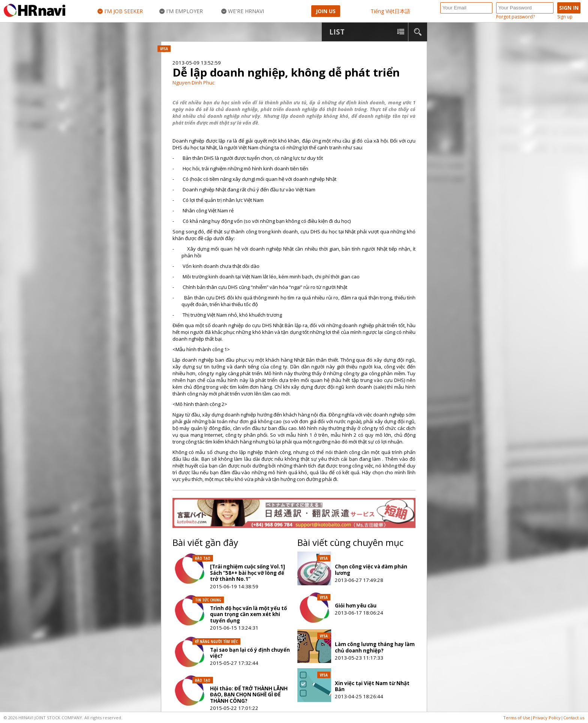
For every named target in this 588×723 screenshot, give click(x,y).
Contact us (574, 718)
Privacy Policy (547, 718)
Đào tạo (203, 558)
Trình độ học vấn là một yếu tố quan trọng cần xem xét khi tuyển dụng (248, 614)
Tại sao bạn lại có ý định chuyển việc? (250, 653)
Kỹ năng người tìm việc (216, 642)
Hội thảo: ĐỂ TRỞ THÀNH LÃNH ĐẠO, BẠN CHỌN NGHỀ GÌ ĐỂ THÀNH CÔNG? (249, 695)
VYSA (164, 49)
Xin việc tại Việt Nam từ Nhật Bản (372, 686)
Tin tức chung (208, 600)
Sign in (569, 8)
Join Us (326, 11)
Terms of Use (517, 718)
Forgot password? (515, 17)
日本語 (402, 11)
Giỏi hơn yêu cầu (356, 606)
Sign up (565, 17)
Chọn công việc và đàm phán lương (371, 570)
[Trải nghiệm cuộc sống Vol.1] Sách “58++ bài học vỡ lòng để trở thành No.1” (247, 573)
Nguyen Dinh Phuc (193, 83)
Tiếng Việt (382, 11)
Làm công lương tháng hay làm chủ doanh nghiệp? (375, 647)
